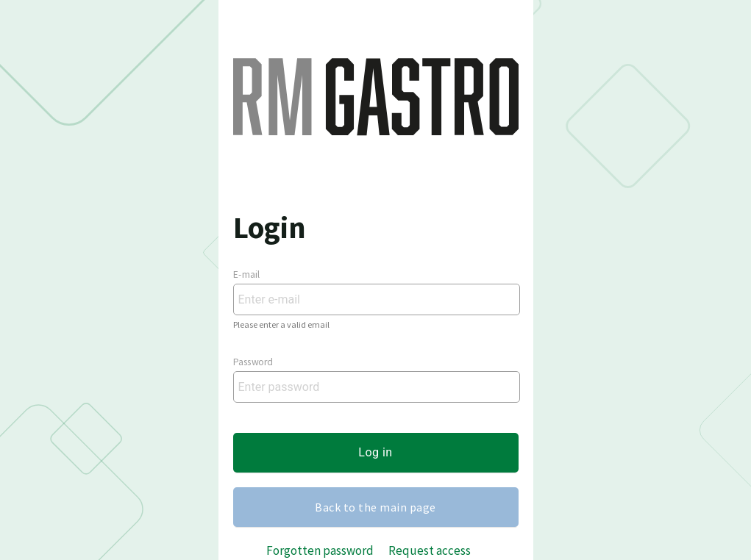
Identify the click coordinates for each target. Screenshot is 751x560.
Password (253, 362)
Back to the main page (375, 507)
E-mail (247, 275)
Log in (375, 452)
